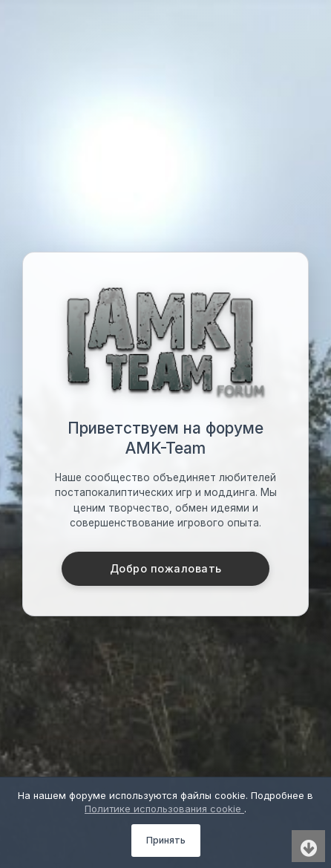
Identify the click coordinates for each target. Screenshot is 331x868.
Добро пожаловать (166, 568)
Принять (166, 840)
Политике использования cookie (164, 809)
